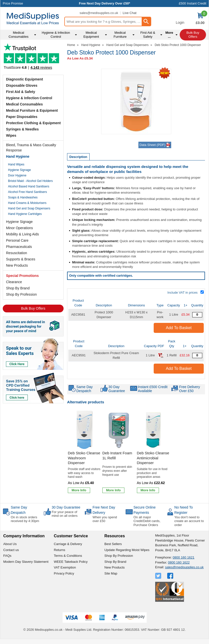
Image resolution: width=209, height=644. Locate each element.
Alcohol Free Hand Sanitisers (27, 192)
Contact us (11, 550)
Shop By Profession (21, 294)
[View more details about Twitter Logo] (159, 576)
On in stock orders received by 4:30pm (25, 519)
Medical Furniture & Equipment (32, 110)
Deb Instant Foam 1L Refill (117, 455)
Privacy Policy (64, 573)
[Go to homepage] (33, 19)
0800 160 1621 (184, 557)
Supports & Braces (21, 259)
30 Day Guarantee (66, 507)
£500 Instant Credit (192, 3)
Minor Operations (19, 228)
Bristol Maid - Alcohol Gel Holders (30, 181)
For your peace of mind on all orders (64, 514)
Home (71, 45)
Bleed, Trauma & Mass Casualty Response (31, 148)
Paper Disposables (22, 117)
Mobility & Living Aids (23, 234)
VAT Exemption (65, 567)
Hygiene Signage (19, 170)
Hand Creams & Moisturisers (27, 203)
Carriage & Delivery (68, 544)
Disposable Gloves (22, 85)
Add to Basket (179, 328)
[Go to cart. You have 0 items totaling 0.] (200, 19)
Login (180, 22)
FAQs (7, 556)
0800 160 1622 (179, 562)
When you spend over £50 (105, 519)
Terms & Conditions (68, 556)
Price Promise (13, 3)
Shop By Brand (18, 288)
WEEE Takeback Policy (71, 562)
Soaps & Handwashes (23, 197)
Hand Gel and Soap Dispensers (29, 208)
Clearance (14, 282)
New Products (17, 265)
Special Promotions (22, 276)
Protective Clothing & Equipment (33, 123)
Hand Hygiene (18, 156)
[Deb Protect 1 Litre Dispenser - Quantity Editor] (197, 315)
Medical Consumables (24, 104)
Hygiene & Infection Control (29, 98)
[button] (180, 19)
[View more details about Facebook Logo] (171, 576)
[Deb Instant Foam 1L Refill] (119, 452)
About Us (10, 544)
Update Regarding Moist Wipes (127, 550)
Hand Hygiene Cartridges (25, 214)
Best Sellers (113, 544)
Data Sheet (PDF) (155, 145)
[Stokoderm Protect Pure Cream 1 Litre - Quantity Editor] (197, 355)
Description (78, 157)
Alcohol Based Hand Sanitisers (29, 186)
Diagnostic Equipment (25, 79)
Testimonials (33, 58)
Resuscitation (17, 253)
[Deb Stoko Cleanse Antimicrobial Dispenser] (153, 452)
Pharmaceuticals (19, 247)
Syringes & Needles (22, 129)
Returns (60, 550)
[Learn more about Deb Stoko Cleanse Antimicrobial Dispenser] (148, 490)
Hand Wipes (16, 164)
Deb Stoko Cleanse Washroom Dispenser (84, 458)
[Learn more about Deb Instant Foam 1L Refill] (114, 490)
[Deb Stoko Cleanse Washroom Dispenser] (84, 452)
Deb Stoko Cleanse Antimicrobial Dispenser (153, 458)
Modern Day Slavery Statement (26, 562)
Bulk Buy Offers (33, 308)
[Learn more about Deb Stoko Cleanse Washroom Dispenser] (79, 490)
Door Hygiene (17, 175)
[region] (84, 430)
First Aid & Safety (21, 92)
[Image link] (33, 388)
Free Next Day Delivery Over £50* (104, 3)
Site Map (111, 573)
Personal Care (17, 240)
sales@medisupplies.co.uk (99, 13)
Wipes (11, 135)
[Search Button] (146, 21)
